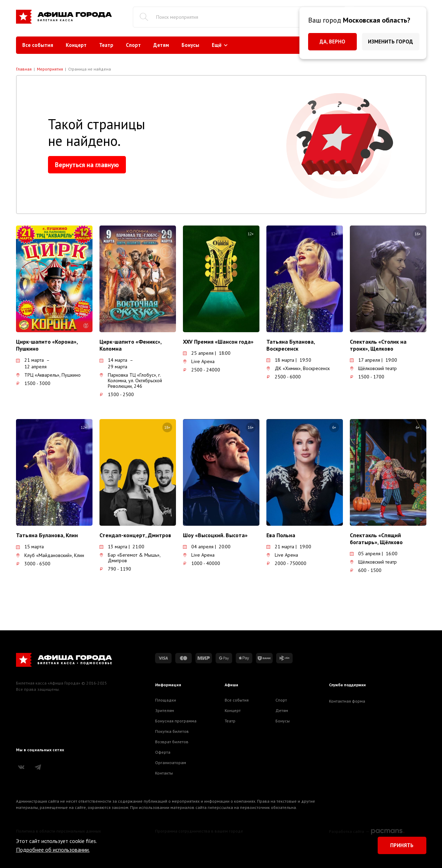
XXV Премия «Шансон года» (218, 342)
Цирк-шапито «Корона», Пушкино (47, 345)
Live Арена (199, 361)
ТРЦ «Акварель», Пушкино (48, 375)
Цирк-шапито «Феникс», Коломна (130, 345)
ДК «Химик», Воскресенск (298, 368)
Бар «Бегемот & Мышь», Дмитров (130, 558)
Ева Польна (281, 535)
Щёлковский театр (373, 368)
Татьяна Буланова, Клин (47, 535)
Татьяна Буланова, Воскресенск (291, 345)
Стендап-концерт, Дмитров (135, 535)
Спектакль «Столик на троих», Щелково (378, 345)
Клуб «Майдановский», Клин (50, 555)
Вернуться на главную (87, 165)
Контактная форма (347, 701)
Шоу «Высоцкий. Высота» (215, 535)
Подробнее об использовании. (53, 850)
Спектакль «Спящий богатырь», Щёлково (376, 539)
